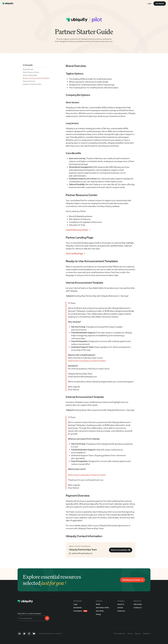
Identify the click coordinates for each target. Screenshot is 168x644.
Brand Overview (28, 69)
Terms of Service (119, 634)
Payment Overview (29, 81)
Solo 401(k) (100, 611)
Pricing (98, 614)
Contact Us (138, 608)
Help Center (138, 604)
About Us (121, 604)
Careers (120, 608)
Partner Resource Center (31, 72)
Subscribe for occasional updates (29, 613)
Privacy (130, 634)
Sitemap (138, 634)
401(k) (98, 604)
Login (149, 3)
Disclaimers (147, 634)
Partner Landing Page (30, 75)
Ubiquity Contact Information (32, 84)
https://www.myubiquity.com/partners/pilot (87, 361)
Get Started (77, 608)
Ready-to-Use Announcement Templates (36, 78)
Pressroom (121, 611)
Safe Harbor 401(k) (102, 608)
